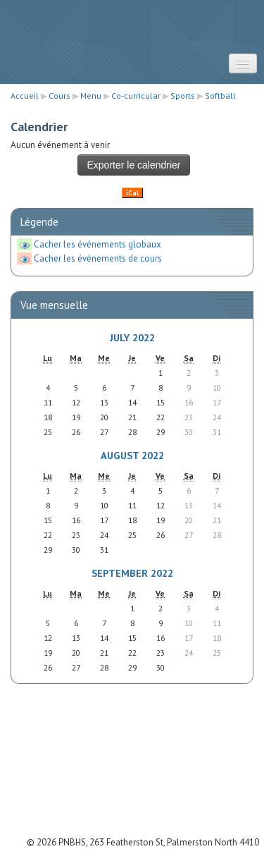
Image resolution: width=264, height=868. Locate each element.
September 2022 (132, 573)
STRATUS (132, 29)
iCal (132, 193)
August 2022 (132, 455)
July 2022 (132, 337)
